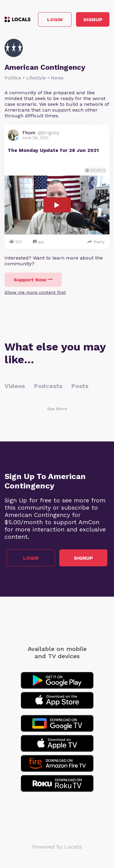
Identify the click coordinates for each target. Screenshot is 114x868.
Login (55, 20)
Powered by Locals (57, 847)
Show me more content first (35, 292)
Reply (96, 242)
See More (57, 409)
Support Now (33, 280)
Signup (93, 20)
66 (38, 242)
